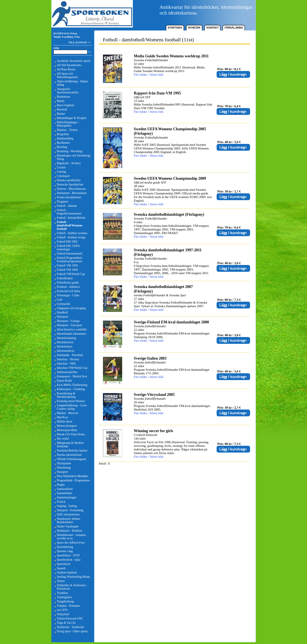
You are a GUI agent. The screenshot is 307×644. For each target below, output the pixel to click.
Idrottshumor (65, 347)
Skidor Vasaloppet (68, 526)
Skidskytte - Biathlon (70, 531)
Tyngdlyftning (65, 601)
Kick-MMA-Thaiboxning (72, 385)
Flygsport (63, 202)
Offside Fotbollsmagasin (72, 459)
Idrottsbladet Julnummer (72, 334)
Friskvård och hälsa (69, 291)
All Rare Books (66, 69)
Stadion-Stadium (67, 572)
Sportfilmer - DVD (68, 555)
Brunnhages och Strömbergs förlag (74, 157)
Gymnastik (63, 304)
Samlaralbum (65, 489)
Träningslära (64, 597)
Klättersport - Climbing (71, 389)
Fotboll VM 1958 (67, 266)
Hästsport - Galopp (68, 321)
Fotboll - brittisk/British (71, 218)
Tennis (61, 581)
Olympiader (64, 463)
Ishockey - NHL (67, 364)
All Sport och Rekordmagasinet (67, 75)
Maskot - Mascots (68, 413)
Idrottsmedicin (66, 351)
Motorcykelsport (67, 426)
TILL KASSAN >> (80, 42)
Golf (60, 300)
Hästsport (63, 317)
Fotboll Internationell (70, 254)
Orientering (64, 468)
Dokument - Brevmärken (72, 193)
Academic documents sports (74, 61)
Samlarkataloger (67, 497)
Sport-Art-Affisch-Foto (71, 543)
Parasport (63, 472)
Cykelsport (63, 176)
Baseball (62, 109)
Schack (61, 502)
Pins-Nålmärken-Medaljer (72, 476)
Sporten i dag (65, 551)
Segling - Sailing (67, 506)
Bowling (62, 147)
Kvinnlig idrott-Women (71, 401)
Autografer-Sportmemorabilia (68, 91)
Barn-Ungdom (66, 105)
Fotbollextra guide (68, 283)
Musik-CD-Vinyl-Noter (71, 434)
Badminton (64, 97)
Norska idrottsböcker (70, 455)
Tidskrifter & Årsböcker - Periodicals (72, 587)
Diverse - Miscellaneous (71, 189)
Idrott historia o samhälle (72, 329)
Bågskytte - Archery (69, 163)
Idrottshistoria (65, 342)
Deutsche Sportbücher (70, 185)
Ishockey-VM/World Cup (72, 368)
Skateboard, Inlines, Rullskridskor (69, 520)
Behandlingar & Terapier (72, 118)
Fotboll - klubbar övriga (71, 237)
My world (63, 439)
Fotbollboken (65, 278)
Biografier (63, 134)
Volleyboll (63, 614)
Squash (61, 568)
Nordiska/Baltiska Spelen (72, 451)
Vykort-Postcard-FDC (70, 619)
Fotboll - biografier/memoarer (69, 212)
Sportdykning (65, 547)
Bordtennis (63, 143)
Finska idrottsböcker (69, 197)
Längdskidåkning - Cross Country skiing (72, 407)
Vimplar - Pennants (68, 606)
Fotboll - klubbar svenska (72, 233)
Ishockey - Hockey (68, 359)
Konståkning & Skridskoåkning (66, 395)
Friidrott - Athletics (68, 287)
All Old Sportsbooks (69, 65)
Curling (62, 172)
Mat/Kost (63, 417)
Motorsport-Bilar (67, 430)
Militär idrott (65, 422)
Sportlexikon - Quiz (69, 560)
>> (90, 52)
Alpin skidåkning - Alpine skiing (72, 83)
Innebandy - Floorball (70, 355)
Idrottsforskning (67, 338)
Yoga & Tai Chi (66, 623)
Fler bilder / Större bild (149, 75)
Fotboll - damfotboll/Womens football (70, 225)
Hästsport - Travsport (70, 325)
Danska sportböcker (69, 180)
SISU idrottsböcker (68, 514)
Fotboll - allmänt (67, 206)
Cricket (61, 167)
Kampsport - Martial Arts (72, 376)
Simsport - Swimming (70, 510)
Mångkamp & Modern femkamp (70, 445)
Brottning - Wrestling (70, 151)
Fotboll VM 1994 (67, 270)
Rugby (61, 485)
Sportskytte (64, 564)
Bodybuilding (65, 138)
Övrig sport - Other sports (72, 631)
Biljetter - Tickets (67, 130)
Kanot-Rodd (64, 381)
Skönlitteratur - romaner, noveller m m (72, 537)
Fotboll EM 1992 (67, 242)
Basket (61, 114)
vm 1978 (62, 610)
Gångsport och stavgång (71, 308)
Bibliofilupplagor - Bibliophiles (68, 124)
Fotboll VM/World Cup (71, 274)
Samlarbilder (65, 493)
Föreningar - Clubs (68, 295)
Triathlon (62, 593)
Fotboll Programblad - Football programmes (70, 260)
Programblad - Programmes (73, 480)
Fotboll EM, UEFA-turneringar (69, 248)
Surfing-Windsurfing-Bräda (73, 577)
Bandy (61, 101)
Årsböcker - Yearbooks (71, 627)
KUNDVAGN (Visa (65, 33)
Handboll (62, 312)
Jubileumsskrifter (67, 372)
